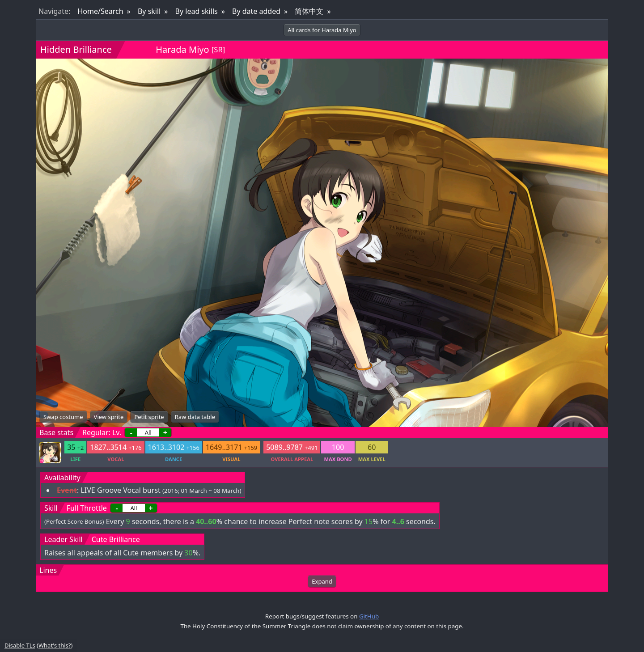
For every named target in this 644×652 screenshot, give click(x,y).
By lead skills (197, 11)
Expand (322, 581)
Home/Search (100, 11)
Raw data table (195, 417)
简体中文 (309, 11)
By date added (256, 11)
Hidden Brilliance (76, 49)
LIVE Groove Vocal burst (120, 490)
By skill (149, 11)
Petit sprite (149, 417)
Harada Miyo (182, 49)
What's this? (55, 645)
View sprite (109, 417)
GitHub (369, 616)
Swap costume (63, 417)
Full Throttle (87, 508)
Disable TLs (20, 645)
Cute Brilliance (116, 539)
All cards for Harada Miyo (322, 30)
